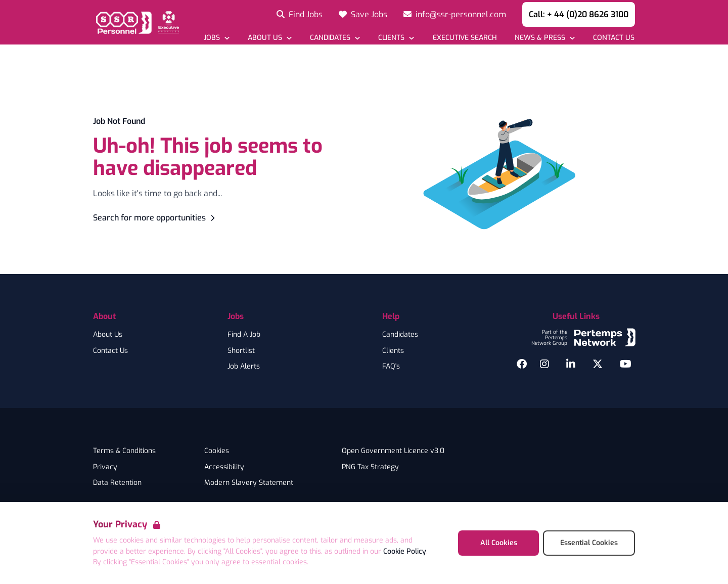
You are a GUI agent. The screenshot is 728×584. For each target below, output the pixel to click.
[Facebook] (522, 364)
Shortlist (241, 351)
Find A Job (244, 335)
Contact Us (110, 351)
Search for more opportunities (155, 218)
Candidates (400, 335)
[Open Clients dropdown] (396, 38)
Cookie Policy (405, 551)
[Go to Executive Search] (464, 38)
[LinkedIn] (571, 364)
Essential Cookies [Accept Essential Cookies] (589, 543)
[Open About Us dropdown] (270, 38)
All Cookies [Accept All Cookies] (499, 543)
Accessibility (224, 467)
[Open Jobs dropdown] (217, 38)
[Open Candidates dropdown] (335, 38)
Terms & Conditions (124, 451)
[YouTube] (626, 364)
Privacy (105, 467)
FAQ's (391, 367)
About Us (108, 335)
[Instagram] (544, 364)
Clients (393, 351)
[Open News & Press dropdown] (545, 38)
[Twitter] (598, 364)
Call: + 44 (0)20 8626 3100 (579, 14)
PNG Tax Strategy (370, 467)
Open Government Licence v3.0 (393, 451)
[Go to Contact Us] (613, 38)
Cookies (217, 451)
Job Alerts (244, 367)
